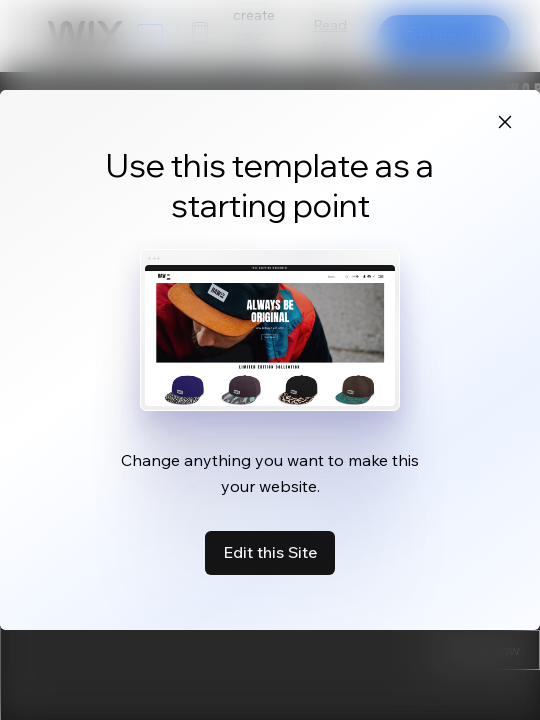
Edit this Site (270, 552)
